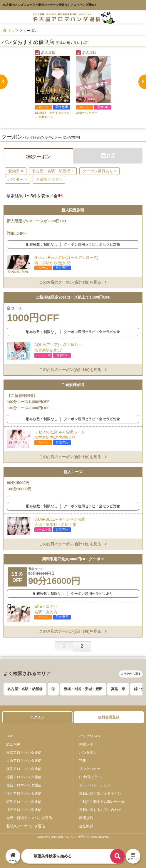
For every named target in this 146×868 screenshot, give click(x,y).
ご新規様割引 (73, 385)
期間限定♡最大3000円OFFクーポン (73, 559)
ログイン (37, 717)
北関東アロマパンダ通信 (26, 826)
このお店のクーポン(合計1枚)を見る (73, 282)
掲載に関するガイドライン (100, 793)
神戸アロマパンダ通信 (24, 810)
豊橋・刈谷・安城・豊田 (83, 689)
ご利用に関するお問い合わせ (102, 802)
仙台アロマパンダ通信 (24, 785)
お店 (108, 156)
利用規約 (86, 818)
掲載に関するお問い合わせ (100, 810)
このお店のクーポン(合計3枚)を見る (73, 631)
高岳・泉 (118, 689)
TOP (10, 736)
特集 (83, 760)
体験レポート (90, 744)
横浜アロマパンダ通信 (24, 769)
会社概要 (86, 826)
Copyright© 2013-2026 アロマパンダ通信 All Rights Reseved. (73, 837)
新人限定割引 (73, 210)
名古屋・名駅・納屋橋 (25, 689)
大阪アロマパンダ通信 (24, 760)
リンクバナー (90, 769)
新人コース (73, 472)
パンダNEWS (89, 736)
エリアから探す (131, 674)
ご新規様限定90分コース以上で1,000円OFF (73, 297)
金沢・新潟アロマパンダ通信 (29, 818)
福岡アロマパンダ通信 (24, 793)
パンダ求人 (88, 752)
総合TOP (13, 744)
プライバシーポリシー (97, 785)
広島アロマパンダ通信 (24, 802)
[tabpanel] (53, 85)
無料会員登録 (109, 717)
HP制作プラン (90, 777)
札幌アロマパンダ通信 (24, 777)
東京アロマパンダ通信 (24, 752)
